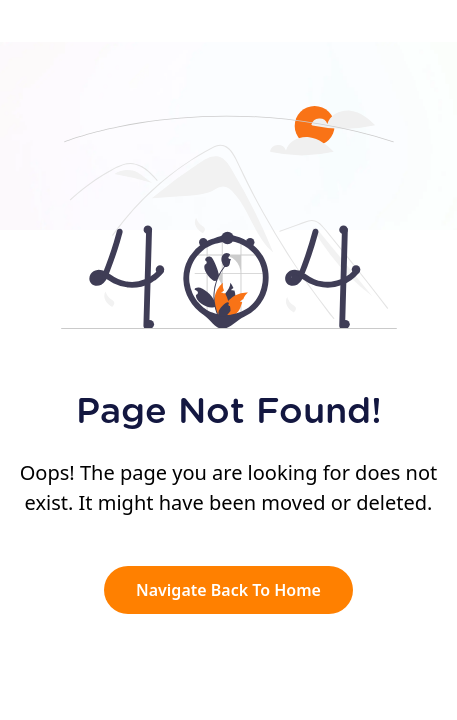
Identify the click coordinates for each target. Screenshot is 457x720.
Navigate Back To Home (228, 590)
